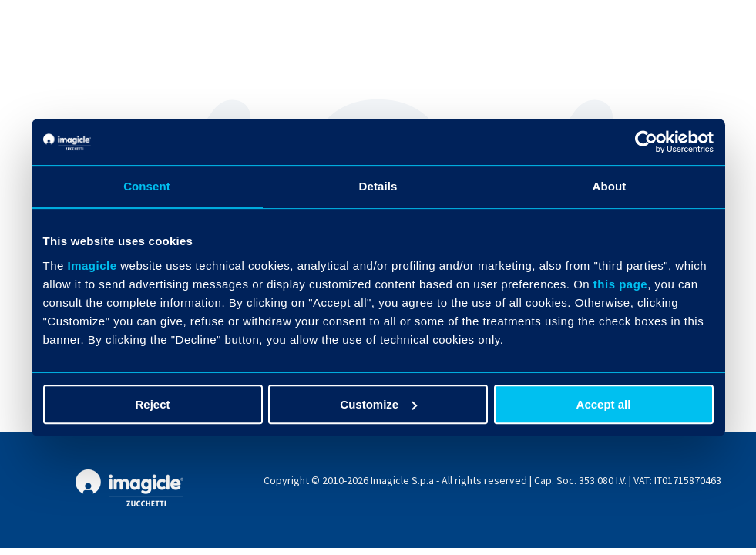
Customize (378, 404)
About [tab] (610, 186)
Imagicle (92, 266)
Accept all (604, 404)
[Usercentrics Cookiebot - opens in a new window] (646, 142)
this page (620, 284)
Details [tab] (378, 186)
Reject (152, 404)
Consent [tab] (147, 186)
